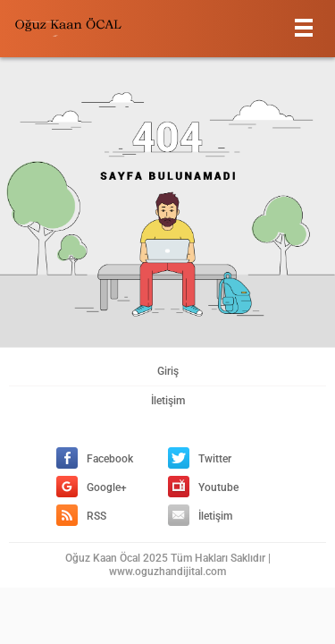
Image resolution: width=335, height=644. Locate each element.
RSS (81, 516)
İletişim (168, 401)
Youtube (203, 487)
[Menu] (304, 27)
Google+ (92, 487)
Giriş (168, 371)
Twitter (200, 459)
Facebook (95, 459)
